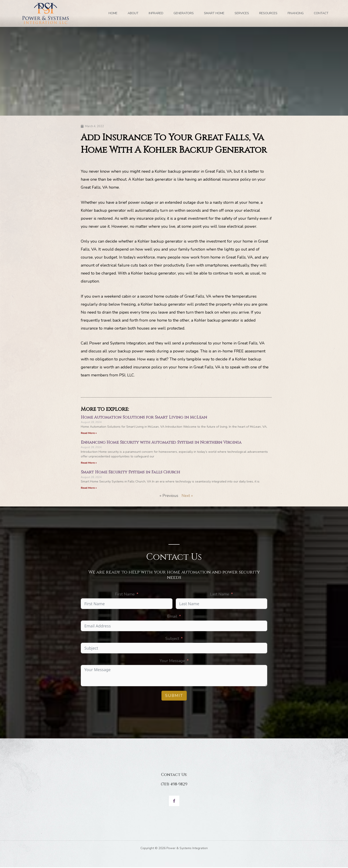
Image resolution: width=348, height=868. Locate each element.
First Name (125, 595)
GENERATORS (184, 13)
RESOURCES (268, 13)
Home (113, 13)
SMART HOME (214, 13)
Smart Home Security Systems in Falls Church (130, 473)
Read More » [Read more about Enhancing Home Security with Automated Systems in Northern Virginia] (89, 463)
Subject (172, 639)
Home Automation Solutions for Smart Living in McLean (144, 417)
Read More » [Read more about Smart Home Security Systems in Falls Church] (89, 488)
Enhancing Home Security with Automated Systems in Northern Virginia (161, 443)
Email (172, 617)
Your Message (172, 661)
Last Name (220, 595)
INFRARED (156, 13)
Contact (321, 13)
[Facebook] (174, 802)
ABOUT (133, 13)
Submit (174, 696)
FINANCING (296, 13)
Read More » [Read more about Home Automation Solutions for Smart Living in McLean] (89, 433)
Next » (187, 496)
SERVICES (242, 13)
